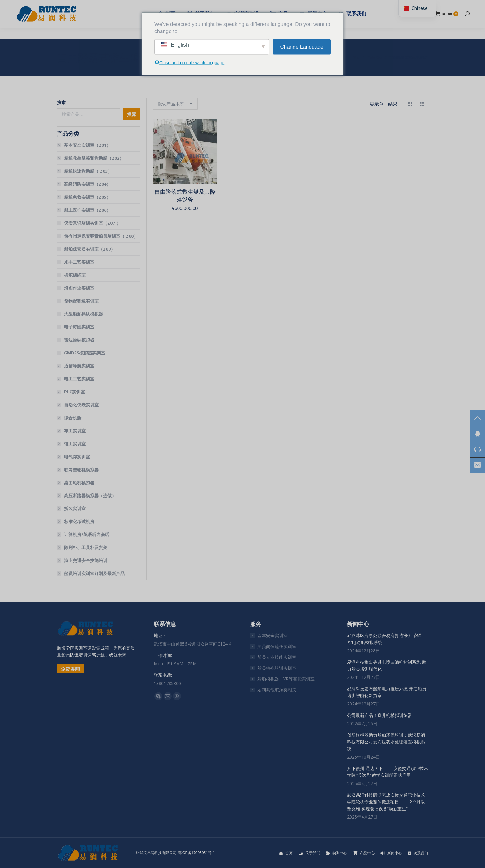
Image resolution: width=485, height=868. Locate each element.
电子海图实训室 (79, 327)
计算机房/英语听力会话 (87, 534)
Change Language (302, 47)
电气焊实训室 (77, 457)
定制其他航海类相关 (277, 690)
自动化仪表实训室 (81, 405)
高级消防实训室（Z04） (87, 184)
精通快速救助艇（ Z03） (88, 171)
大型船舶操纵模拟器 (84, 314)
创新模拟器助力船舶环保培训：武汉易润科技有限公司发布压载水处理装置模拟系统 (386, 742)
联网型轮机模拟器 (81, 470)
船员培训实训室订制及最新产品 (94, 573)
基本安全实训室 (273, 635)
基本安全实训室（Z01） (87, 145)
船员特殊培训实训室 (277, 668)
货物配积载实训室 (81, 301)
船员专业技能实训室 (277, 657)
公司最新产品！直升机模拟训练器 (380, 715)
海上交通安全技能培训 (86, 560)
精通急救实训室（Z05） (87, 197)
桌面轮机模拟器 (79, 483)
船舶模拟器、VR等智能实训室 (286, 679)
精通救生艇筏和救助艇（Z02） (94, 158)
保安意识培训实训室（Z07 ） (92, 223)
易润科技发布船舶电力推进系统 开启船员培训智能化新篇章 (387, 692)
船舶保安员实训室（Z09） (90, 249)
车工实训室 (75, 431)
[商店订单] (175, 104)
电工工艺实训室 (79, 379)
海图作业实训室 (79, 288)
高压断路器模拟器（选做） (90, 495)
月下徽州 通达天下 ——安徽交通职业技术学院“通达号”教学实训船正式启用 (388, 772)
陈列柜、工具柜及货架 (86, 547)
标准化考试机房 (79, 521)
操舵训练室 (75, 275)
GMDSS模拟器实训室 (85, 353)
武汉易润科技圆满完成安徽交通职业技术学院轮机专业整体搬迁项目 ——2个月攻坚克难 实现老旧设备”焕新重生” (386, 802)
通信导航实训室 (79, 366)
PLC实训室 (75, 392)
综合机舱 (73, 418)
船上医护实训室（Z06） (87, 210)
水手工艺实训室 (79, 262)
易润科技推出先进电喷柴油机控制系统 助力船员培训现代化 (387, 665)
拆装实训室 (75, 508)
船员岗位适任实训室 (277, 646)
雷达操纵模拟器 (79, 340)
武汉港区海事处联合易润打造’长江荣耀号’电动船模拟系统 (384, 639)
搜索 (61, 102)
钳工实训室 (75, 444)
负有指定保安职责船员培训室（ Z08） (101, 236)
